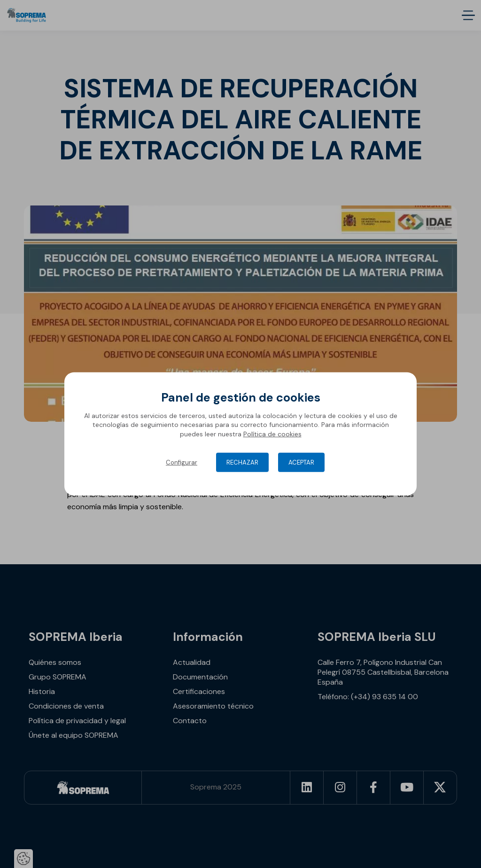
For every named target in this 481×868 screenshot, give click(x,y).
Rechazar (242, 462)
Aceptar (301, 462)
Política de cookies (272, 434)
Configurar (182, 462)
